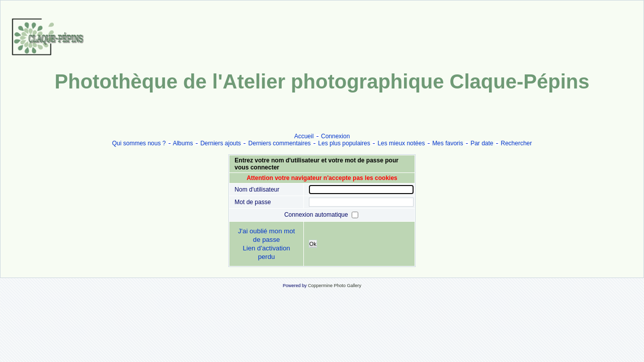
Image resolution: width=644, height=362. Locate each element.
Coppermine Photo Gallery (335, 286)
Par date (482, 143)
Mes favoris (448, 143)
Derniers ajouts (221, 143)
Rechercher (516, 143)
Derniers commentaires (280, 143)
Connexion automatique (317, 214)
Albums (183, 143)
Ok (313, 244)
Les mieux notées (401, 143)
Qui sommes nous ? (139, 143)
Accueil (304, 136)
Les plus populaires (344, 143)
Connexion (335, 136)
